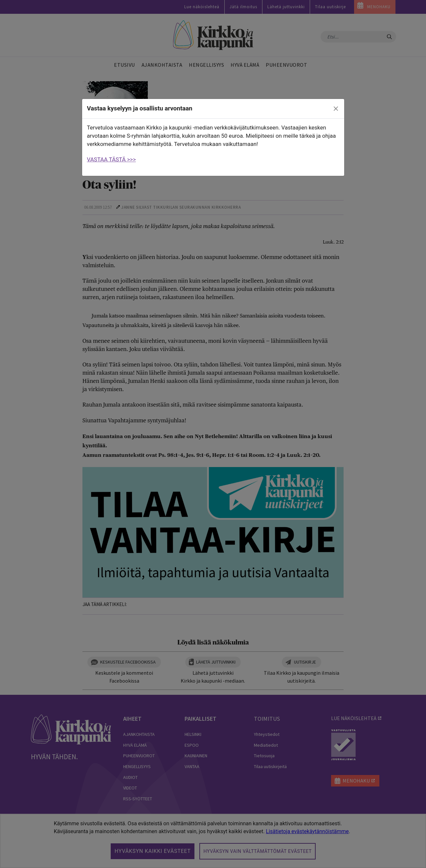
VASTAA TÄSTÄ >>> (112, 159)
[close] (336, 109)
